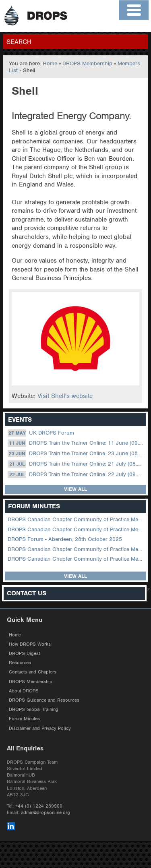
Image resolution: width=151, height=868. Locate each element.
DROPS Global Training (34, 709)
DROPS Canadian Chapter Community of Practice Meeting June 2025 (76, 559)
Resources (20, 663)
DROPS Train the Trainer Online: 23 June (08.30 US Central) (76, 454)
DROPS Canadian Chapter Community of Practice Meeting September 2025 (76, 549)
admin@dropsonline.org (46, 812)
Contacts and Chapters (33, 672)
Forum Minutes (24, 719)
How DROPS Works (30, 644)
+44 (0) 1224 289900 (39, 806)
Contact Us (27, 594)
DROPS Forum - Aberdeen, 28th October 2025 (65, 539)
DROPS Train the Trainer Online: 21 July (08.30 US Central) (76, 464)
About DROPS (24, 691)
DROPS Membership (87, 63)
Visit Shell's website (65, 396)
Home (50, 63)
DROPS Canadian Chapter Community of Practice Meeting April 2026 (76, 519)
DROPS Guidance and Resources (44, 700)
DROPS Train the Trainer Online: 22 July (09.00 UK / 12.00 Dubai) (76, 474)
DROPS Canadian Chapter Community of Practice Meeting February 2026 (76, 529)
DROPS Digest (24, 653)
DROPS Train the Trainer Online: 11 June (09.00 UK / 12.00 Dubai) (76, 443)
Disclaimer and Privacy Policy (40, 728)
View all (75, 489)
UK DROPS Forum (41, 433)
